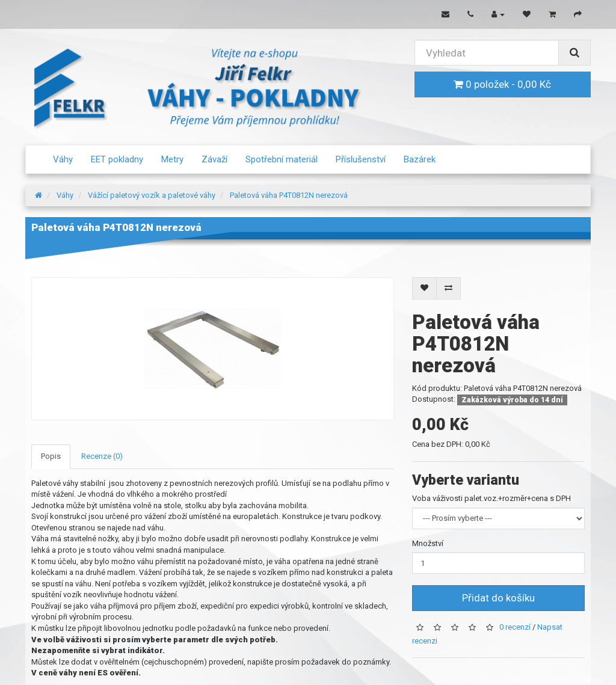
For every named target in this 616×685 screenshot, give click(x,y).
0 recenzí (515, 627)
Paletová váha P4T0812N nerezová (289, 195)
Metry (172, 159)
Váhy (63, 159)
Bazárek (420, 159)
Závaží (214, 159)
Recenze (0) (102, 456)
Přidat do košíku (498, 598)
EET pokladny (117, 159)
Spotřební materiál (282, 159)
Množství (428, 543)
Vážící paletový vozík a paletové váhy (152, 195)
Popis (51, 456)
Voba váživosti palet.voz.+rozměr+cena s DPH (491, 498)
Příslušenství (361, 159)
